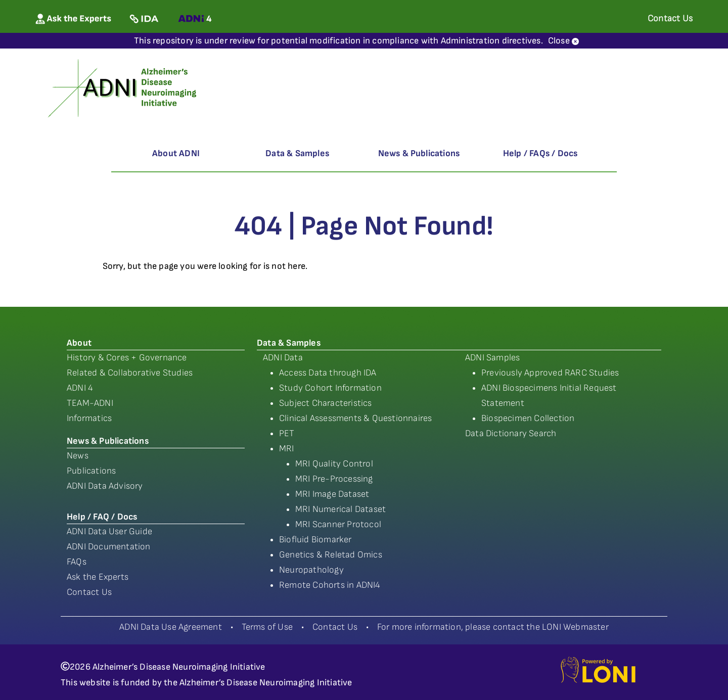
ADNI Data (283, 358)
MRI (287, 449)
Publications (91, 471)
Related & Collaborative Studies (130, 373)
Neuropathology (311, 570)
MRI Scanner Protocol (338, 524)
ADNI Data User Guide (109, 531)
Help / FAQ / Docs (102, 517)
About (79, 343)
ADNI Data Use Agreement (171, 627)
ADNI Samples (492, 358)
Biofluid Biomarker (315, 540)
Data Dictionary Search (511, 433)
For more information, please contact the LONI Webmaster (493, 627)
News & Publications (419, 153)
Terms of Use (267, 627)
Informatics (89, 418)
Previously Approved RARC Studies (550, 373)
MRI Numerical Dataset (340, 509)
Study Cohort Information (330, 388)
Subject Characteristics (326, 403)
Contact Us (89, 592)
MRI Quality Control (334, 464)
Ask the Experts (98, 577)
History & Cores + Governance (127, 358)
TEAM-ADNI (90, 403)
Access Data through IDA (328, 373)
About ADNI (176, 153)
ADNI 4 (80, 388)
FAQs (77, 562)
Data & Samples (297, 153)
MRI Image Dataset (332, 494)
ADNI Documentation (109, 547)
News (78, 456)
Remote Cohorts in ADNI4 (330, 585)
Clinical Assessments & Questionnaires (355, 418)
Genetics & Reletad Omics (331, 555)
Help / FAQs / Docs (540, 153)
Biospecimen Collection (528, 418)
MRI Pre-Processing (334, 479)
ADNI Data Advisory (105, 486)
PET (287, 433)
